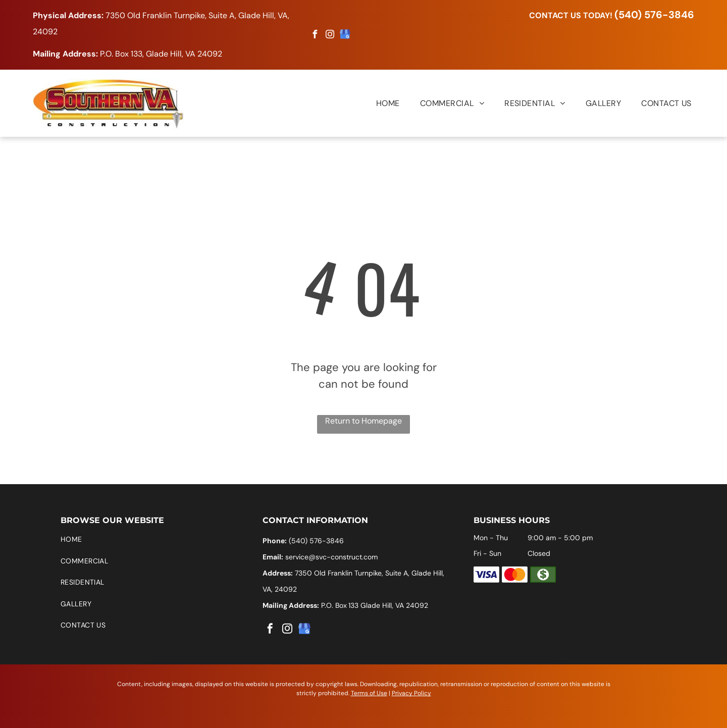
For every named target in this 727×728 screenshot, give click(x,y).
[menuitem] (378, 103)
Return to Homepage (363, 421)
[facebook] (315, 36)
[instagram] (330, 36)
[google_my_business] (345, 36)
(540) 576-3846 (654, 15)
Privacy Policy (411, 693)
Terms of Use (369, 693)
